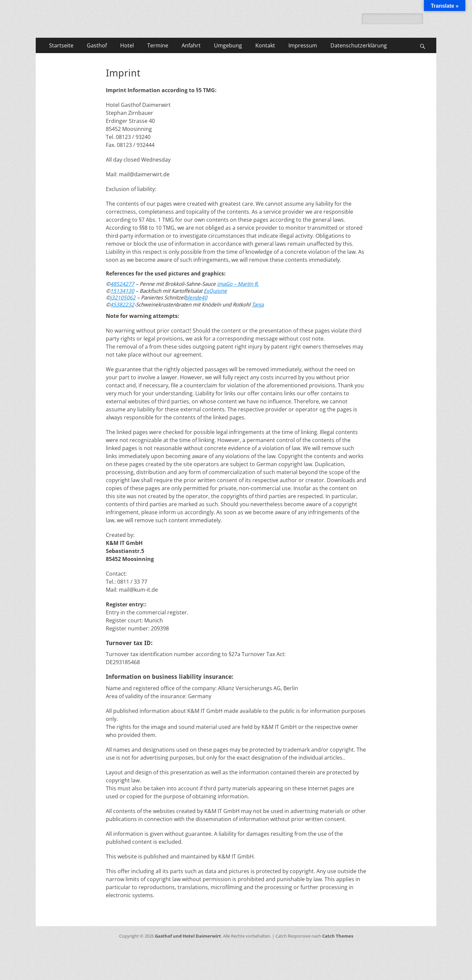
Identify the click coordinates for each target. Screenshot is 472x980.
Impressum (303, 45)
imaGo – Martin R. (238, 284)
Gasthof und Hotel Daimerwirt (188, 936)
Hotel (127, 45)
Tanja (258, 305)
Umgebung (228, 45)
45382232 (122, 305)
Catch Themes (338, 936)
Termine (158, 45)
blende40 (196, 298)
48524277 (122, 284)
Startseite (61, 45)
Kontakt (265, 45)
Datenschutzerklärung (359, 45)
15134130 (122, 291)
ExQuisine (215, 291)
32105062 (124, 298)
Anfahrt (191, 45)
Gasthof (97, 45)
